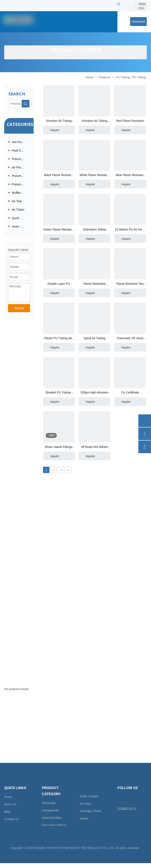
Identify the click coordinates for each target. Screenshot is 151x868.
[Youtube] (142, 798)
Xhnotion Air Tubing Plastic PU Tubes (59, 121)
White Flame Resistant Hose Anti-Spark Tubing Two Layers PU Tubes (94, 176)
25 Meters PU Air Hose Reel (130, 230)
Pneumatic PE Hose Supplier (130, 339)
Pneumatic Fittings (21, 159)
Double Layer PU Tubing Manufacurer (59, 284)
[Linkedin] (135, 798)
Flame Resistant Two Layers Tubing (130, 284)
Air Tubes (18, 210)
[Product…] (15, 104)
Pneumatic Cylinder (21, 184)
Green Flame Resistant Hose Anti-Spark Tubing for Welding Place (59, 230)
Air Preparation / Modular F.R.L (21, 167)
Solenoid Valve (52, 818)
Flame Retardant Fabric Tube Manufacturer (94, 284)
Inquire (51, 130)
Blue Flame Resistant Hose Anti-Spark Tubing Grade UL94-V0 (130, 176)
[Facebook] (128, 798)
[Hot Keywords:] (119, 4)
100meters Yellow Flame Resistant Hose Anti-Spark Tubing (94, 230)
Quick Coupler (89, 796)
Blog (7, 812)
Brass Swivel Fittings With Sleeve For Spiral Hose (59, 447)
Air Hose (86, 804)
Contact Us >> (127, 808)
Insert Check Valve (21, 226)
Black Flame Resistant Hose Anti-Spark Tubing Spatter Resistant (59, 176)
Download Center (138, 23)
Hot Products (20, 142)
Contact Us (12, 819)
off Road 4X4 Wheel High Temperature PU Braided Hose (94, 447)
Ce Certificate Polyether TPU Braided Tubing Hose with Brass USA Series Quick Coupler (130, 393)
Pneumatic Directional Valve (21, 176)
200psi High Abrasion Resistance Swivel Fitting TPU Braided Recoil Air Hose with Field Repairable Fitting (94, 393)
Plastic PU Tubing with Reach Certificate (59, 339)
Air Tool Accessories (21, 201)
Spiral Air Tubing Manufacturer (94, 339)
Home (8, 797)
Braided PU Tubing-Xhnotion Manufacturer (59, 393)
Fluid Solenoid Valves (21, 151)
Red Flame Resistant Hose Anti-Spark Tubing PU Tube (130, 121)
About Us (10, 804)
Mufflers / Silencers (21, 193)
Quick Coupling (21, 218)
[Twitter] (120, 798)
